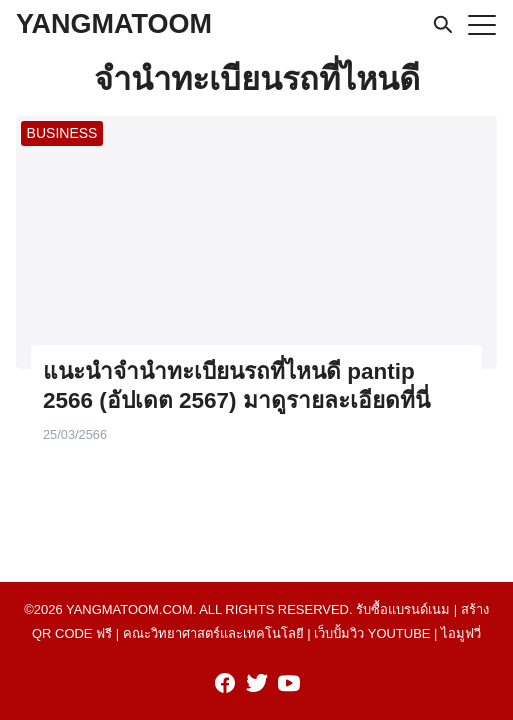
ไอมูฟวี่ (461, 633)
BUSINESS (62, 133)
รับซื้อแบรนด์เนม (403, 609)
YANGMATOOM (114, 24)
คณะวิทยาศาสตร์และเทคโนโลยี (213, 633)
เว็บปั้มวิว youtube (372, 633)
